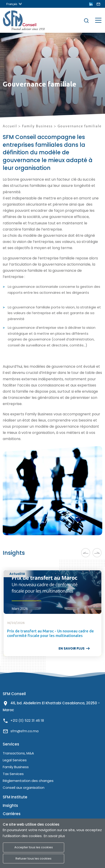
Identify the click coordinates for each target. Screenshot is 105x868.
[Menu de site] (98, 20)
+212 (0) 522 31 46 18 (27, 720)
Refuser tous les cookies (33, 858)
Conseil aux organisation (24, 788)
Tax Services (13, 774)
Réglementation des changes (28, 781)
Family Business (38, 126)
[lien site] (19, 20)
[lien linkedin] (91, 4)
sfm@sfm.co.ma (24, 731)
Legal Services (15, 760)
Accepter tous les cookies (34, 847)
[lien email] (98, 4)
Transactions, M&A (18, 753)
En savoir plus (54, 836)
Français (12, 4)
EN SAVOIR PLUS (75, 648)
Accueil (10, 126)
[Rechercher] (86, 20)
